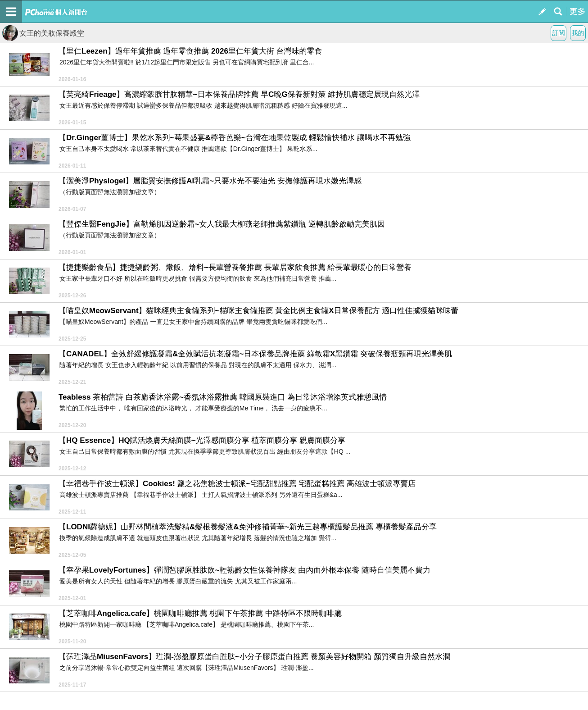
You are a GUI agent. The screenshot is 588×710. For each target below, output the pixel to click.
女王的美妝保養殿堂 (43, 33)
